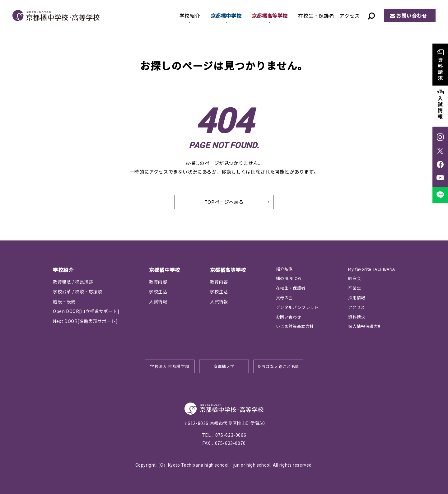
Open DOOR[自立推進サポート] (86, 311)
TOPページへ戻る (224, 202)
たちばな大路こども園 (278, 366)
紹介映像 (284, 269)
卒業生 (355, 288)
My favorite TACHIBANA (372, 269)
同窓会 (355, 278)
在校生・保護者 (316, 16)
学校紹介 (190, 16)
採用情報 (357, 298)
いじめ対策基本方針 (295, 326)
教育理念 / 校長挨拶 (73, 282)
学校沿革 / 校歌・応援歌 (78, 291)
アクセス (350, 16)
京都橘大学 (224, 366)
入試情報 (158, 301)
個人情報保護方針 (365, 326)
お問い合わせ (412, 16)
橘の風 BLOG (289, 278)
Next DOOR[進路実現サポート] (85, 321)
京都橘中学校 (226, 16)
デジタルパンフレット (297, 307)
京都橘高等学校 (270, 16)
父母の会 (284, 298)
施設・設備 (64, 301)
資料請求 (357, 317)
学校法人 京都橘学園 (170, 366)
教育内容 (158, 282)
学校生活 (158, 291)
